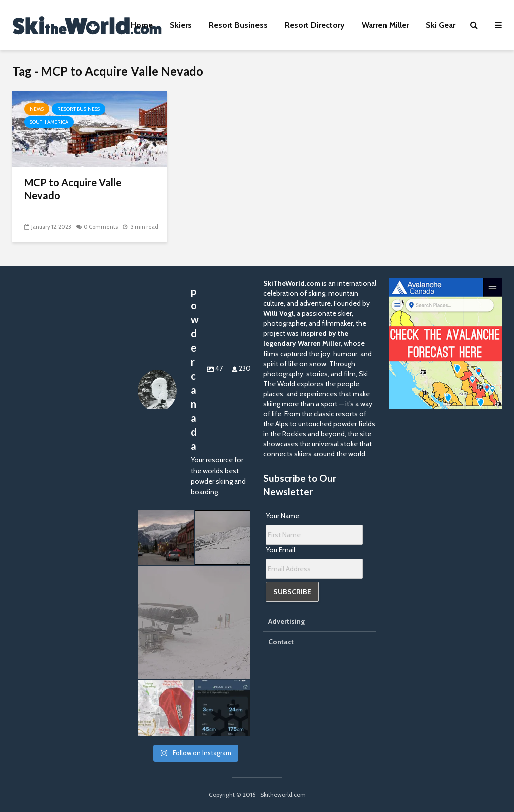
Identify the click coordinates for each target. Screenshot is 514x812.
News (37, 109)
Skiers (181, 25)
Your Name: (283, 516)
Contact (281, 642)
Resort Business (238, 25)
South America (49, 122)
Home (142, 25)
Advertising (286, 621)
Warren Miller (385, 25)
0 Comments (101, 227)
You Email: (281, 550)
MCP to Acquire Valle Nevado (73, 189)
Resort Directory (315, 25)
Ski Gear (440, 25)
